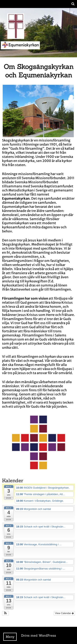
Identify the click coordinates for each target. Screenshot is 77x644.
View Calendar (64, 613)
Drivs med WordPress (39, 635)
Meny (10, 637)
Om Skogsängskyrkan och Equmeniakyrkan (39, 71)
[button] (5, 613)
